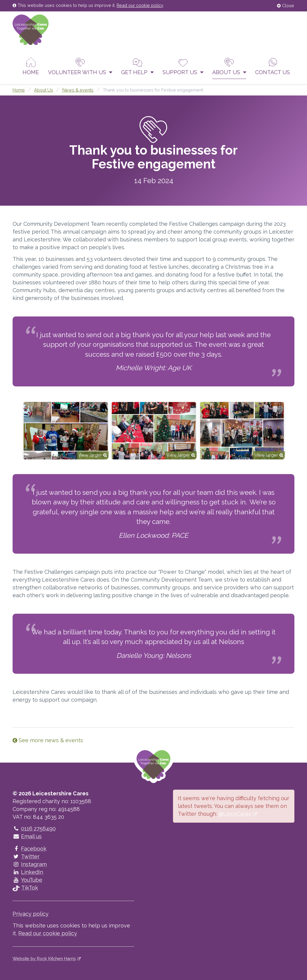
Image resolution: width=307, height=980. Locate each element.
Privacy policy (31, 914)
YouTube (27, 880)
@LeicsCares (235, 814)
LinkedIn (28, 872)
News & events (78, 90)
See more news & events (48, 740)
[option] (66, 431)
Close (286, 6)
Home (31, 66)
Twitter (26, 856)
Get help (137, 66)
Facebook (30, 849)
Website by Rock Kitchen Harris (44, 959)
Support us (183, 66)
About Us (229, 66)
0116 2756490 (34, 829)
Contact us (273, 66)
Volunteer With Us (80, 66)
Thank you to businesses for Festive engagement (153, 90)
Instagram (30, 864)
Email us (27, 836)
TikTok (25, 888)
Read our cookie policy (140, 5)
